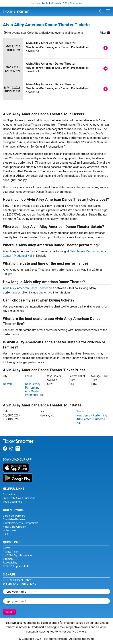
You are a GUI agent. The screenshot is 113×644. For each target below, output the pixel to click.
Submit (9, 612)
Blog (5, 534)
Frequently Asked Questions (19, 498)
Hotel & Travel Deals (14, 527)
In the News (10, 530)
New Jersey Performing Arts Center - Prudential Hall (34, 389)
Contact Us (9, 494)
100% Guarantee (12, 502)
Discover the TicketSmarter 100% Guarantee (57, 3)
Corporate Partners (14, 516)
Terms (7, 548)
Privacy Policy (11, 552)
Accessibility (10, 563)
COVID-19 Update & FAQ (17, 566)
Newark (8, 384)
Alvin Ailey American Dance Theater (25, 288)
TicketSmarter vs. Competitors (21, 523)
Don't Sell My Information (17, 555)
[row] (56, 48)
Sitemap (8, 559)
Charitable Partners (14, 519)
